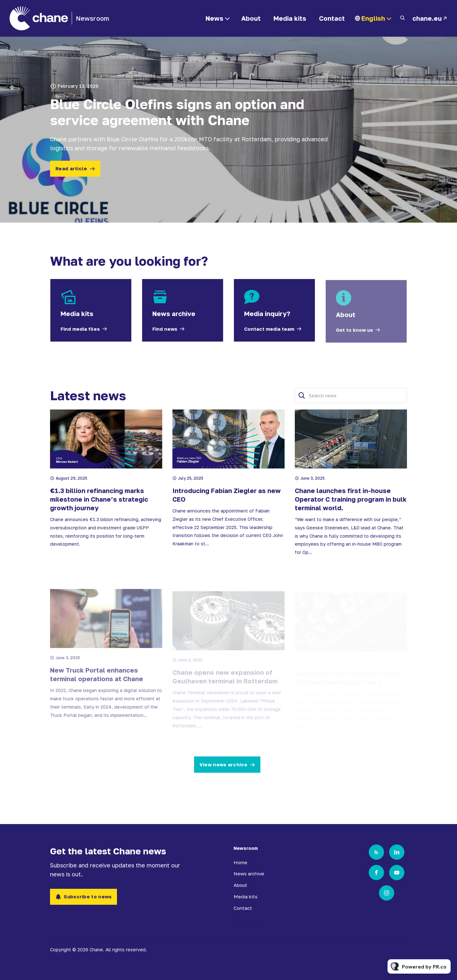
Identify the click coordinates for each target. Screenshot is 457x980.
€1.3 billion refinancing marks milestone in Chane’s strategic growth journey (99, 515)
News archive (249, 873)
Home (240, 862)
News (214, 18)
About (251, 18)
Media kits (290, 18)
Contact (332, 18)
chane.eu (427, 18)
